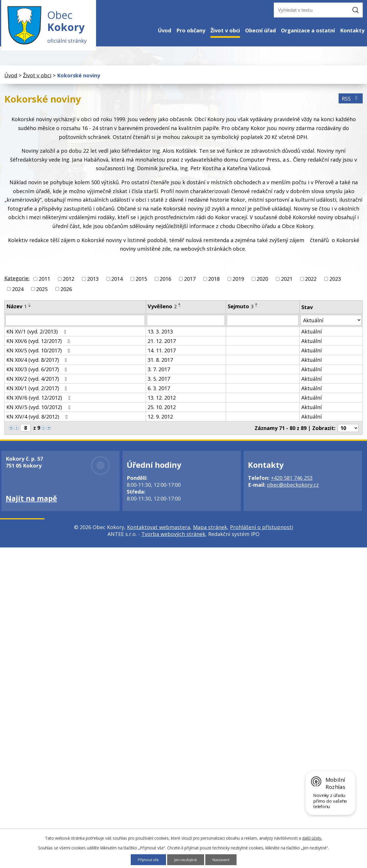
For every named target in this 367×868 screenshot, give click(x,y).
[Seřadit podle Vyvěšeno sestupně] (180, 309)
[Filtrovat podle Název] (75, 323)
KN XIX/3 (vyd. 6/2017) (38, 372)
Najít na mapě (31, 501)
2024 (18, 292)
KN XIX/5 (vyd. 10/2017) (39, 353)
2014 (117, 282)
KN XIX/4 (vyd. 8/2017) (38, 363)
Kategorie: (17, 281)
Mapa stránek (210, 530)
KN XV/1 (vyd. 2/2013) (37, 334)
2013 (93, 282)
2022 (311, 282)
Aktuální (312, 334)
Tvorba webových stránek (173, 537)
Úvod (164, 30)
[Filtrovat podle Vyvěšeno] (186, 323)
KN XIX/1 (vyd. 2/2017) (38, 391)
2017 (190, 282)
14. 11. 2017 (162, 353)
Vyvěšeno (162, 309)
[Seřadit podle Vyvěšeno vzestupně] (180, 307)
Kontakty (352, 30)
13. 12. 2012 (162, 400)
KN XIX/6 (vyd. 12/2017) (39, 344)
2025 (42, 292)
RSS (351, 101)
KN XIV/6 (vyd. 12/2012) (39, 400)
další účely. (312, 838)
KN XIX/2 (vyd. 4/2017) (38, 382)
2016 (165, 282)
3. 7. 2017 (159, 372)
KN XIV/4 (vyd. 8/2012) (38, 419)
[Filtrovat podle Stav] (331, 323)
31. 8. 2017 (160, 363)
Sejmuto (241, 309)
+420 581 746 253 (292, 481)
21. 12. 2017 (162, 344)
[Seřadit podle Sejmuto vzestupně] (257, 307)
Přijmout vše (147, 860)
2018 (214, 282)
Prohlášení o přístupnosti (261, 530)
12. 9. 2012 (160, 419)
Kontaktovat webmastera (159, 530)
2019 (238, 282)
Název (16, 309)
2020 (262, 282)
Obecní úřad (260, 30)
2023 (335, 282)
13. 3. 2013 (160, 334)
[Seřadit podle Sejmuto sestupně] (257, 309)
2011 (44, 282)
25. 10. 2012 (162, 410)
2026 (66, 292)
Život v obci (225, 30)
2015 (141, 282)
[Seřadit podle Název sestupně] (30, 309)
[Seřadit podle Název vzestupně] (30, 307)
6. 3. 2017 (159, 391)
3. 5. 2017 (159, 382)
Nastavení (223, 860)
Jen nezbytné (186, 860)
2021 (287, 282)
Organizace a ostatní (308, 30)
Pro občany (191, 30)
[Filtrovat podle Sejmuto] (263, 323)
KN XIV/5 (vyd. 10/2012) (39, 410)
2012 (69, 282)
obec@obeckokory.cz (293, 488)
